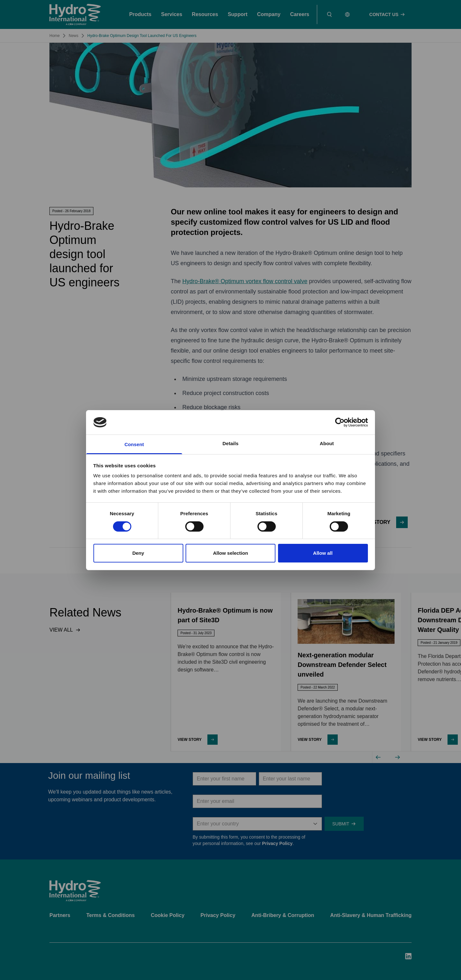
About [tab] (327, 443)
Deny (138, 553)
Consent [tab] (134, 444)
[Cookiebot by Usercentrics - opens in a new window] (340, 422)
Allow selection (230, 553)
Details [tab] (230, 443)
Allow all (323, 553)
